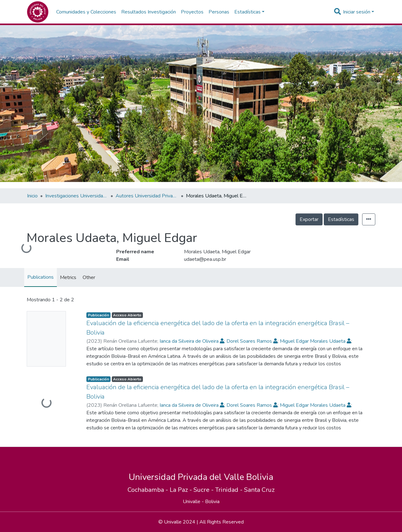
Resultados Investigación (149, 12)
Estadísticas (341, 219)
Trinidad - (230, 490)
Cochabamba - (149, 490)
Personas (219, 12)
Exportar (309, 219)
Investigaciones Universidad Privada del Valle (77, 196)
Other (89, 277)
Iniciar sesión (357, 12)
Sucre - (204, 490)
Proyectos (192, 12)
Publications (41, 277)
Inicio (32, 196)
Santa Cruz (259, 490)
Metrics (68, 277)
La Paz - (182, 490)
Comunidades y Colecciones (86, 12)
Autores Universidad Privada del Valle (147, 196)
